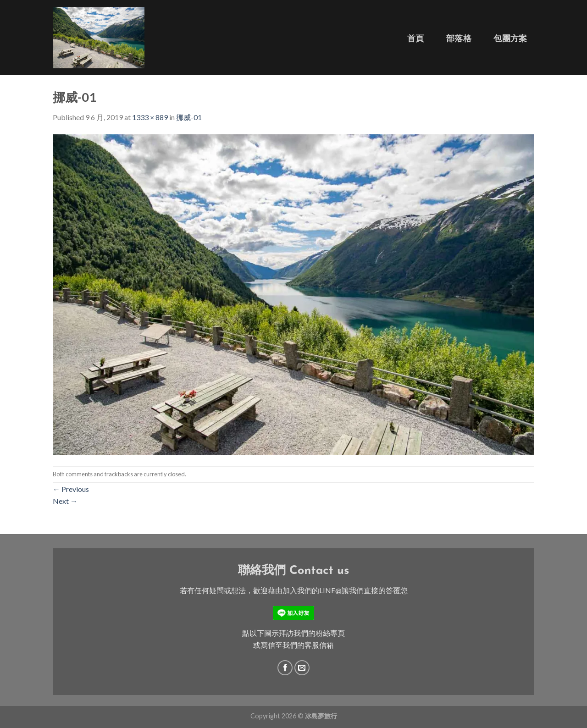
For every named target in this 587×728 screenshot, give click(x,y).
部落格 (459, 38)
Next (65, 501)
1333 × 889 (150, 117)
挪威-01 (189, 117)
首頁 (416, 38)
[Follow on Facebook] (285, 668)
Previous (71, 489)
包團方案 (510, 38)
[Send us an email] (302, 668)
